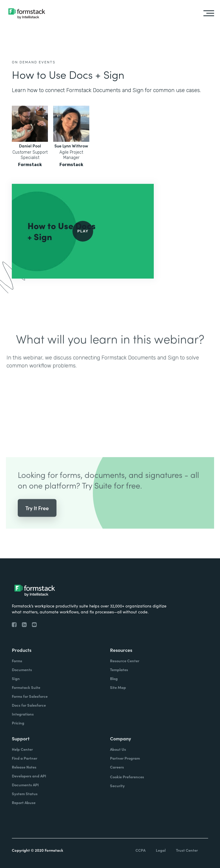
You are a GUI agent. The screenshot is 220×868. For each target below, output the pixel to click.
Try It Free (37, 517)
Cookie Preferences (127, 777)
